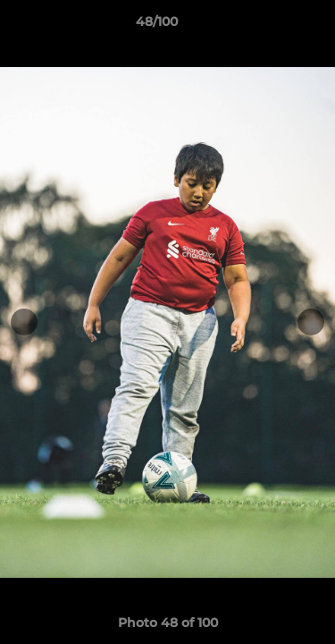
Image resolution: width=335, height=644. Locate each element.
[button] (271, 26)
